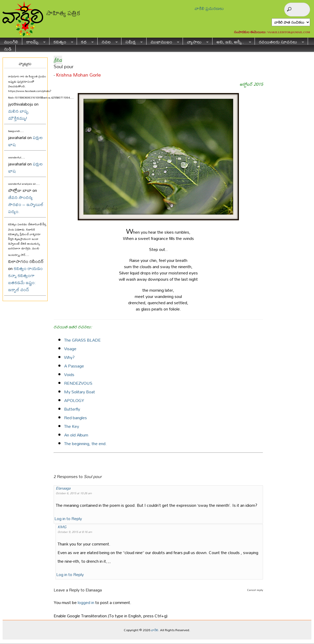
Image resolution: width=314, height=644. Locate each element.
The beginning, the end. (85, 443)
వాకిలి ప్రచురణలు (209, 8)
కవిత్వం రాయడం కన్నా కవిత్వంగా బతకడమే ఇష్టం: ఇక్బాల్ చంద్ (25, 279)
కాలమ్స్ (34, 41)
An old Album (76, 435)
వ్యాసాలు (196, 41)
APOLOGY (74, 400)
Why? (69, 357)
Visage (70, 349)
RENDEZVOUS (78, 383)
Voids (69, 374)
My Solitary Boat (80, 392)
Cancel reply (255, 590)
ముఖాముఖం (163, 41)
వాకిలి (155, 630)
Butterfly (72, 409)
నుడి (8, 48)
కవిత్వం (61, 41)
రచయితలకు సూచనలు (279, 41)
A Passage (74, 366)
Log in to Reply (68, 518)
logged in (86, 602)
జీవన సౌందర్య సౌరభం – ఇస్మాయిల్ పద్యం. (26, 204)
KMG (62, 527)
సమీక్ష (132, 41)
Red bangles (75, 418)
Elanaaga (63, 488)
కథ (85, 41)
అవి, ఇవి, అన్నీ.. (232, 41)
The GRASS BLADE (82, 340)
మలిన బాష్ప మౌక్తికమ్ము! (18, 114)
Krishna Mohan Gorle (78, 75)
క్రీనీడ (58, 60)
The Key (72, 426)
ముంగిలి (11, 41)
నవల (108, 41)
